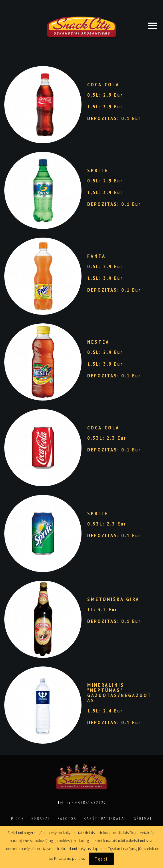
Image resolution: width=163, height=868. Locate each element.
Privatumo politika (69, 858)
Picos (18, 819)
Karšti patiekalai (105, 819)
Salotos (67, 819)
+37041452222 (91, 803)
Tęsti (101, 859)
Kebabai (41, 819)
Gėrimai (143, 819)
